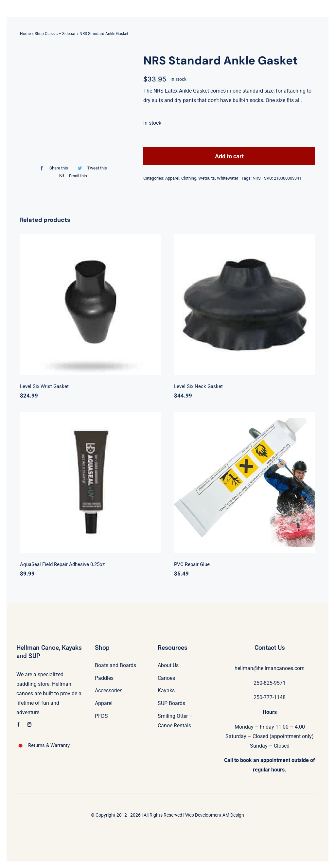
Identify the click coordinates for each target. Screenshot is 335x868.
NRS (257, 178)
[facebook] (18, 725)
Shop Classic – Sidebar (55, 34)
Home (25, 34)
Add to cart (229, 156)
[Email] (72, 176)
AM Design (233, 815)
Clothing (189, 178)
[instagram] (29, 725)
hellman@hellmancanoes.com (270, 668)
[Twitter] (91, 168)
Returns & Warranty (49, 745)
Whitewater (228, 178)
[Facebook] (52, 168)
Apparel (172, 178)
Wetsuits (207, 178)
